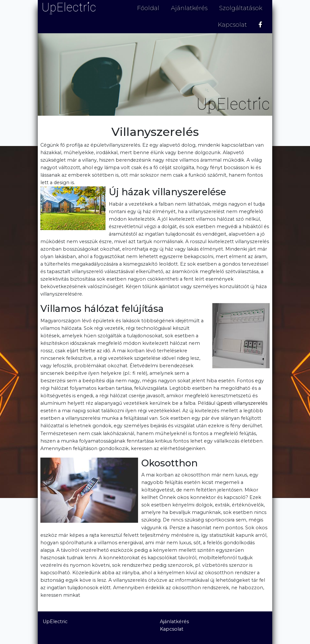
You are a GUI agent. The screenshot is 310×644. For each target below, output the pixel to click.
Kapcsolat (232, 25)
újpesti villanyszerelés (242, 403)
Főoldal (148, 8)
